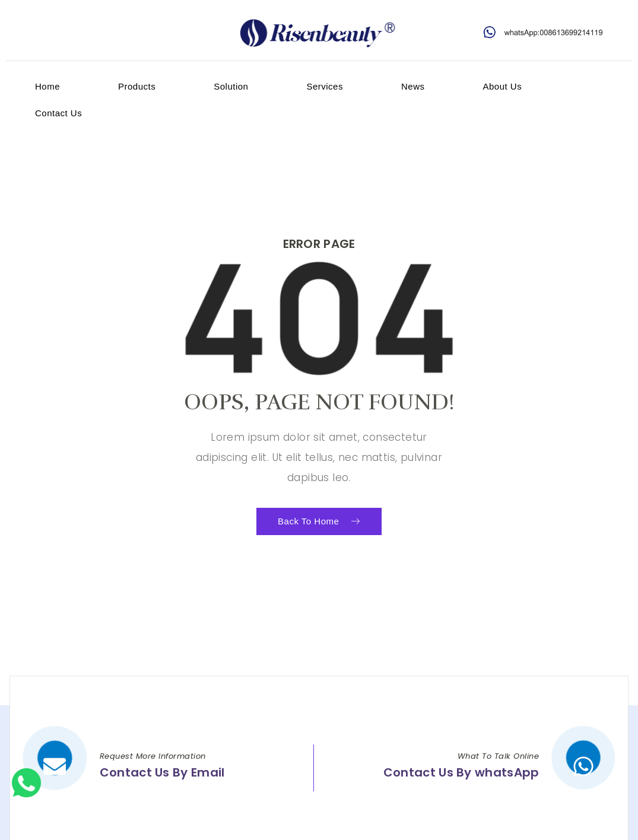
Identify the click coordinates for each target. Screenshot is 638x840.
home (47, 86)
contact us (58, 113)
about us (502, 86)
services (325, 86)
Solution (231, 86)
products (137, 86)
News (413, 86)
